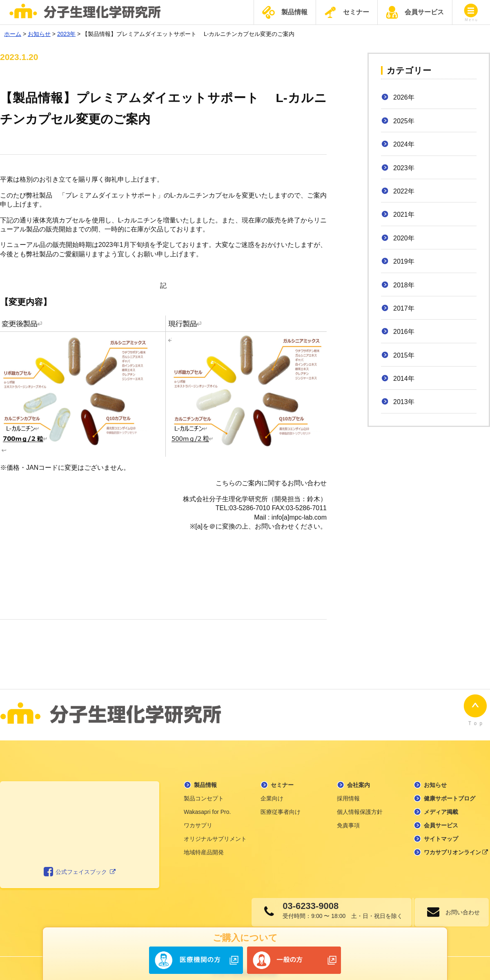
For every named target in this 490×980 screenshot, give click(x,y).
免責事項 (348, 815)
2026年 (404, 97)
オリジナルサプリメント (215, 829)
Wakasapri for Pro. (207, 802)
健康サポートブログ (450, 788)
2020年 (404, 238)
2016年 (404, 332)
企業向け (272, 788)
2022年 (404, 191)
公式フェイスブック (80, 862)
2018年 (404, 285)
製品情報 (285, 12)
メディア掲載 (441, 802)
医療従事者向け (281, 802)
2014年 (404, 379)
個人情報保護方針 (360, 802)
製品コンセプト (204, 788)
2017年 (404, 308)
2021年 (404, 214)
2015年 (404, 355)
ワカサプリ (198, 815)
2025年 (404, 121)
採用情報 (348, 788)
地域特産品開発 (204, 842)
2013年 (404, 402)
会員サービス (415, 12)
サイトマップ (441, 829)
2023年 (404, 168)
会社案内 (359, 775)
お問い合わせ (459, 902)
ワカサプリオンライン (456, 842)
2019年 (404, 261)
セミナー (347, 12)
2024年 (404, 144)
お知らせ (435, 775)
